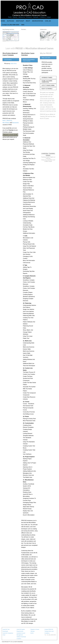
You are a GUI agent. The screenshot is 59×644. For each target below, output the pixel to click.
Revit (4, 121)
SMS (23, 25)
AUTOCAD (10, 21)
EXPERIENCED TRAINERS (47, 77)
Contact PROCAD (49, 629)
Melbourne (22, 17)
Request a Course (35, 629)
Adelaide (36, 17)
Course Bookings (8, 60)
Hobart (49, 17)
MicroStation (6, 123)
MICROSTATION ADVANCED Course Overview (29, 60)
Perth (10, 17)
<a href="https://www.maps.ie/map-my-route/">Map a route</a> (48, 136)
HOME (3, 21)
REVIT (28, 21)
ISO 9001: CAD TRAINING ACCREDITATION (47, 81)
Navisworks (16, 123)
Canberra (43, 17)
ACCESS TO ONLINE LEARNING (48, 85)
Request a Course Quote (10, 135)
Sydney (15, 17)
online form (13, 64)
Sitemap (33, 631)
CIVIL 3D (48, 21)
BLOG (32, 633)
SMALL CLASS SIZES (46, 58)
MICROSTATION (38, 21)
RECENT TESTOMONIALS (47, 89)
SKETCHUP (20, 21)
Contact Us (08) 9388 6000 (11, 25)
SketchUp (9, 121)
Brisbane (29, 17)
